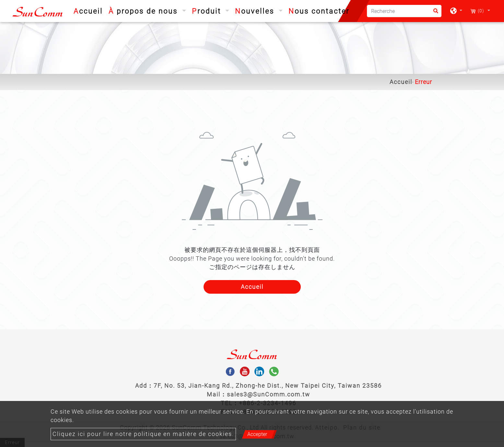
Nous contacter (319, 11)
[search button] (434, 13)
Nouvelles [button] (256, 11)
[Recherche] (404, 11)
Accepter (257, 434)
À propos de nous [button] (144, 11)
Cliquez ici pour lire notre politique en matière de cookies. (143, 434)
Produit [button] (208, 11)
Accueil (89, 10)
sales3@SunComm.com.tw (269, 394)
